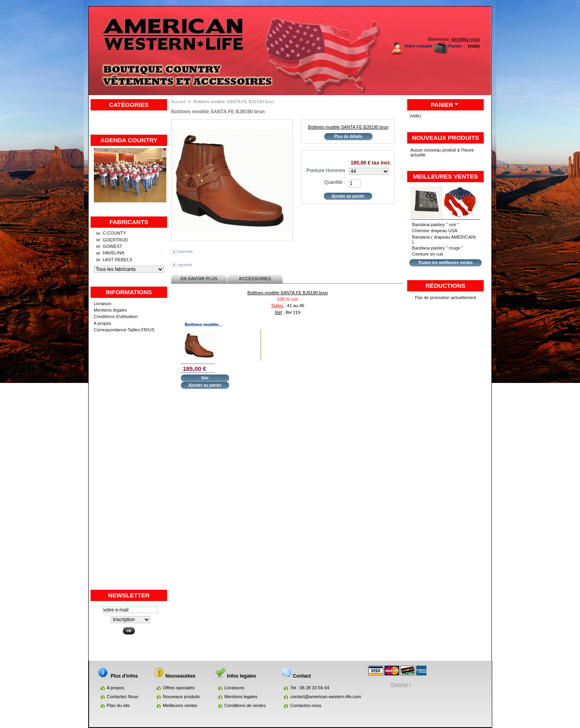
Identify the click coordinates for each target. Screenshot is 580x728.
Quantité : (335, 182)
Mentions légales (111, 310)
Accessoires (255, 279)
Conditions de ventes (245, 705)
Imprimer (185, 251)
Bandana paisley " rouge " (437, 248)
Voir (205, 378)
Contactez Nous (122, 697)
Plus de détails (348, 136)
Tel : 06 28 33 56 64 (310, 688)
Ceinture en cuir (428, 254)
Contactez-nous (306, 705)
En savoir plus (199, 279)
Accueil (178, 102)
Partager (400, 684)
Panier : (456, 46)
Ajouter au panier (205, 385)
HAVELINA (114, 253)
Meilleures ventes (446, 176)
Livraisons (234, 688)
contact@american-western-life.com (326, 697)
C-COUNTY (114, 233)
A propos (103, 323)
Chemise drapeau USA (435, 231)
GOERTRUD (115, 240)
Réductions (445, 286)
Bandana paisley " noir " (436, 225)
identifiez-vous (466, 39)
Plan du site (118, 705)
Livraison (103, 304)
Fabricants (129, 222)
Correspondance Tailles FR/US (124, 330)
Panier (442, 105)
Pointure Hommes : (326, 173)
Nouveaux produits (446, 138)
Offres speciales (179, 688)
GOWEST (113, 246)
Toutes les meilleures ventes (445, 263)
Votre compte (418, 46)
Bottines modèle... (204, 324)
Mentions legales (241, 697)
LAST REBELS (118, 260)
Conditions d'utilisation (116, 316)
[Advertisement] (129, 468)
